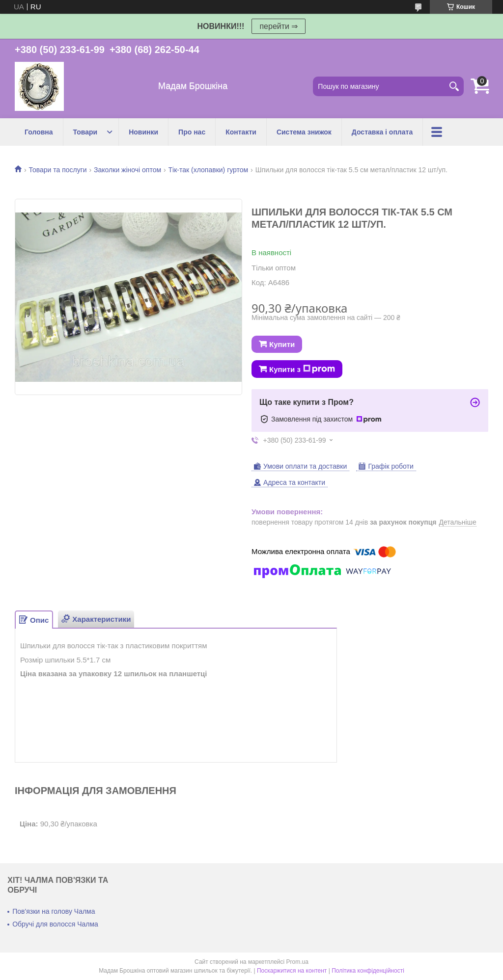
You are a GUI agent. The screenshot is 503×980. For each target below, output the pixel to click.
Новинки (143, 132)
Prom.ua (297, 962)
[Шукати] (454, 86)
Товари (85, 132)
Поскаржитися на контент (292, 971)
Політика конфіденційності (368, 971)
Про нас (192, 132)
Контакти (241, 132)
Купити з (302, 369)
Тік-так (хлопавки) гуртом (209, 170)
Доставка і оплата (382, 132)
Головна (39, 132)
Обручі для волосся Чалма (55, 924)
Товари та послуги (57, 170)
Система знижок (304, 132)
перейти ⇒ (279, 26)
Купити (282, 344)
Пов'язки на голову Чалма (54, 911)
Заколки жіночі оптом (127, 170)
